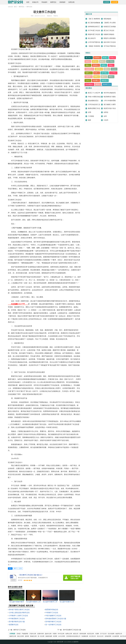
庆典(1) (111, 65)
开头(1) (113, 58)
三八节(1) (89, 77)
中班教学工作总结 (52, 613)
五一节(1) (111, 61)
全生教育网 (116, 636)
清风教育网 (108, 636)
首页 (28, 2)
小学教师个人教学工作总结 (18, 616)
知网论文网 (69, 634)
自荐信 (106, 112)
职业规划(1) (89, 84)
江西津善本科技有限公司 (73, 636)
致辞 (90, 120)
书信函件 (44, 2)
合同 (105, 116)
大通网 (97, 634)
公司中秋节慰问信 (94, 42)
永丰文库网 (62, 636)
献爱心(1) (96, 73)
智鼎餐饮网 (85, 636)
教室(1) (107, 69)
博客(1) (88, 65)
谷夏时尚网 (40, 634)
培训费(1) (103, 81)
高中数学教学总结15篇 (17, 622)
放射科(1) (99, 69)
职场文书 (35, 2)
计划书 (106, 120)
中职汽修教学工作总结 (53, 616)
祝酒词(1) (96, 65)
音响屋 (19, 634)
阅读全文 (49, 16)
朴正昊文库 (92, 636)
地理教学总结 (14, 625)
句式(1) (88, 61)
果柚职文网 (33, 636)
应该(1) (105, 58)
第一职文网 (41, 636)
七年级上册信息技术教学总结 (19, 613)
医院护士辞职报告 (110, 38)
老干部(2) (112, 73)
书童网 (55, 634)
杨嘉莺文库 (119, 634)
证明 (90, 112)
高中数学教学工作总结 (53, 622)
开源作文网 (33, 634)
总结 (20, 568)
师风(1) (105, 77)
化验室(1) (98, 77)
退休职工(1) (107, 84)
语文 (10, 568)
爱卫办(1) (89, 58)
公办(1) (95, 81)
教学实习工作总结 (20, 630)
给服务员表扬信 (109, 34)
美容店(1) (112, 81)
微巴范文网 (60, 642)
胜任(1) (98, 84)
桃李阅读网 (83, 634)
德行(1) (113, 77)
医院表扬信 (107, 19)
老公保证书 (92, 38)
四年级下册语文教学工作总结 (19, 610)
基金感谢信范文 (93, 101)
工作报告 (91, 116)
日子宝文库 (103, 634)
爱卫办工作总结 (109, 30)
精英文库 (76, 634)
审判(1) (88, 81)
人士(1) (88, 73)
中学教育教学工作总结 (17, 619)
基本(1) (102, 61)
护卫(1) (95, 61)
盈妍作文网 (48, 634)
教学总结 (29, 7)
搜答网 (27, 636)
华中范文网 (61, 634)
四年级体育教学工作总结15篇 (56, 619)
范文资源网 (111, 634)
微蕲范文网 (13, 636)
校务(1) (104, 73)
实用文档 (71, 2)
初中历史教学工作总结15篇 (72, 630)
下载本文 (56, 16)
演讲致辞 (62, 2)
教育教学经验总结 (52, 610)
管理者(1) (98, 58)
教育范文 (53, 2)
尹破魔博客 (25, 634)
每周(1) (104, 65)
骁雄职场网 (49, 636)
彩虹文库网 (20, 636)
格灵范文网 (90, 634)
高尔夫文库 (100, 636)
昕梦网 (55, 636)
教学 (15, 568)
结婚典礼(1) (89, 69)
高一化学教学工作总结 (53, 625)
